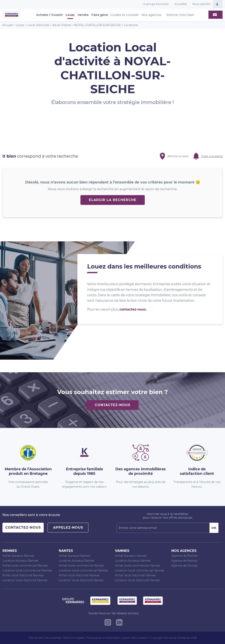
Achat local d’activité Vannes (135, 575)
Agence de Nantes (184, 561)
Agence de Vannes (184, 566)
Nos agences (151, 15)
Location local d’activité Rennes (25, 580)
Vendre (83, 15)
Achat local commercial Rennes (25, 566)
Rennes (10, 551)
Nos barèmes (53, 638)
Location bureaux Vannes (133, 561)
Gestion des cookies (134, 638)
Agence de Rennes (184, 556)
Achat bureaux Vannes (131, 556)
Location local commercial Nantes (83, 570)
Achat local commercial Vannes (138, 566)
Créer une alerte (212, 156)
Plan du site (36, 638)
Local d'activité (38, 25)
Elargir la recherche (113, 200)
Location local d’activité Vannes (137, 580)
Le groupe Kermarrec (156, 4)
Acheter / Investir (50, 15)
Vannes (122, 551)
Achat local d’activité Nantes (79, 575)
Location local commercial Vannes (140, 570)
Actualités (181, 4)
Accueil (8, 25)
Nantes (66, 551)
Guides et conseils (125, 15)
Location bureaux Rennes (20, 561)
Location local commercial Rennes (27, 570)
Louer (70, 15)
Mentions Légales (74, 638)
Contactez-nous (112, 405)
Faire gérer (100, 15)
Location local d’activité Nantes (81, 580)
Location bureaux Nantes (77, 561)
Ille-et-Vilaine (62, 25)
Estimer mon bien (180, 15)
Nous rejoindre (201, 4)
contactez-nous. (133, 309)
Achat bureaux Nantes (75, 556)
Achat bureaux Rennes (18, 556)
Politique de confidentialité (103, 638)
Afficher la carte (178, 156)
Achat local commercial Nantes (81, 566)
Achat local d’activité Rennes (23, 575)
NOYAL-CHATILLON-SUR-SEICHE (97, 25)
